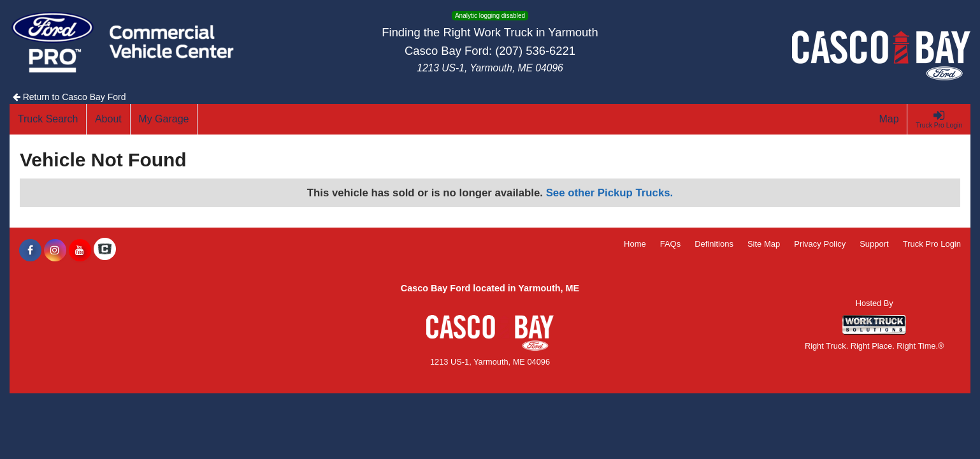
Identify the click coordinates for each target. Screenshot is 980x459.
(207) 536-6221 (535, 51)
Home (635, 244)
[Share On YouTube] (80, 251)
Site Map (764, 244)
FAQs (671, 244)
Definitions (714, 244)
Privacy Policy (820, 244)
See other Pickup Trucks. (610, 193)
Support (874, 244)
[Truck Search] (48, 119)
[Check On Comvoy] (105, 251)
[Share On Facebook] (30, 251)
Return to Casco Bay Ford (69, 97)
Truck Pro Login (932, 244)
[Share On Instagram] (55, 251)
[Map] (890, 119)
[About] (108, 119)
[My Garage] (164, 119)
